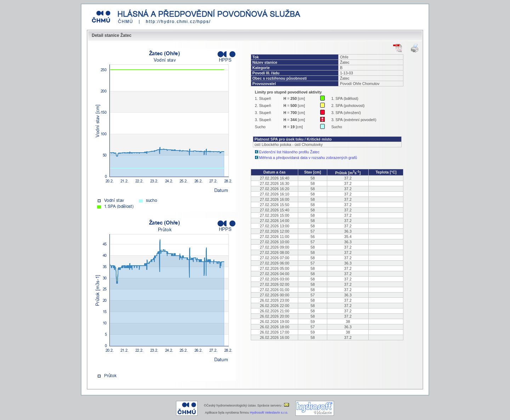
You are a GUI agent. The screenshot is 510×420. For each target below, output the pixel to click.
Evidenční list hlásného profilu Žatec (290, 152)
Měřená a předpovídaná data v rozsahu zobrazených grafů (308, 158)
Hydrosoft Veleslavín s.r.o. (269, 413)
